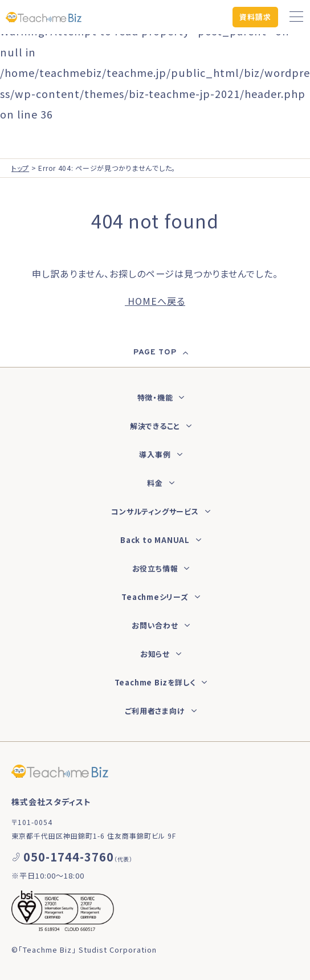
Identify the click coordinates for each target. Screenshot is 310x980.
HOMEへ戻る (155, 301)
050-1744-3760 (69, 857)
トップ (20, 168)
